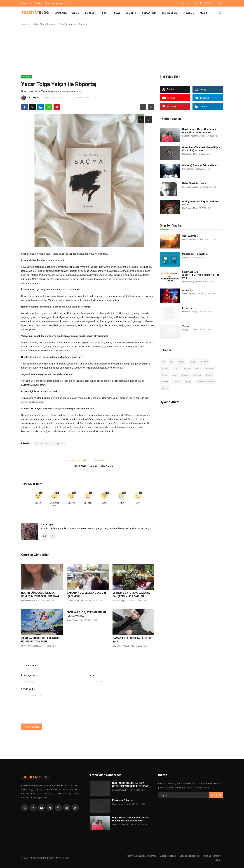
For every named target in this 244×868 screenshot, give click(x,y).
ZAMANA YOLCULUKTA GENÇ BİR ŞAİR (132, 640)
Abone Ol (216, 795)
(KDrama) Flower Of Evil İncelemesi (200, 165)
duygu (188, 382)
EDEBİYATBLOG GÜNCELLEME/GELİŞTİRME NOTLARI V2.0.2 (201, 275)
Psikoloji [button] (92, 13)
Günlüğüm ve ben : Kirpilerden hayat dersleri (201, 203)
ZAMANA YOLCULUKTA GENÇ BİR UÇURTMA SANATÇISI (41, 640)
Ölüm (198, 368)
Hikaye (165, 368)
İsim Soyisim (28, 675)
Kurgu (187, 368)
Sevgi (192, 362)
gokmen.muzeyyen (206, 382)
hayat (181, 362)
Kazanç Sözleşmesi (189, 856)
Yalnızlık (197, 375)
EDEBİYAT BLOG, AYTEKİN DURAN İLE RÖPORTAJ (86, 614)
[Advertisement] (122, 51)
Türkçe (209, 3)
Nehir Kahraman (189, 294)
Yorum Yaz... (28, 689)
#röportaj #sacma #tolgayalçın (50, 443)
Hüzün (185, 375)
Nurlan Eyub (47, 524)
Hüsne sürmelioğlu (190, 187)
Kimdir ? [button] (132, 13)
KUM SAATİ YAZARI (75, 601)
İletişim (39, 3)
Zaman (186, 326)
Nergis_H (186, 330)
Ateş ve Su (187, 290)
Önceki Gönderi (76, 460)
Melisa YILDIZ (188, 312)
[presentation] (45, 715)
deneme (210, 368)
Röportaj (51, 24)
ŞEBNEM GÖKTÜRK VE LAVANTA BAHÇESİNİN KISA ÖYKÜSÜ (131, 595)
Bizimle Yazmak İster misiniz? (59, 3)
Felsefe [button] (76, 13)
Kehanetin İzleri (190, 308)
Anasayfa (61, 13)
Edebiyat (204, 362)
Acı (175, 375)
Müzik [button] (205, 13)
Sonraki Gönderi (100, 460)
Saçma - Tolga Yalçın (101, 466)
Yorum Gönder (32, 727)
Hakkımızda (27, 3)
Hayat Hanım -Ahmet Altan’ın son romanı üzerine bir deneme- (199, 131)
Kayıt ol (197, 3)
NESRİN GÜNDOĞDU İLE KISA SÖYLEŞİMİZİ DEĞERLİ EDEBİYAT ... (42, 595)
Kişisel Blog (39, 24)
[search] (220, 13)
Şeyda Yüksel (73, 620)
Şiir (163, 362)
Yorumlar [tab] (31, 665)
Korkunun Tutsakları (123, 800)
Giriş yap (186, 3)
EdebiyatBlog (188, 282)
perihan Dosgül (28, 601)
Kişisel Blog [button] (171, 13)
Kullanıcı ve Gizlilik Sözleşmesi (141, 856)
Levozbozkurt (118, 804)
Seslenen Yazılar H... (191, 136)
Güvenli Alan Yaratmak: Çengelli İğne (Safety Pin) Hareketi (201, 149)
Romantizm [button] (150, 13)
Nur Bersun (187, 154)
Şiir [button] (106, 13)
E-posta (94, 675)
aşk (172, 362)
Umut (176, 368)
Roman (165, 388)
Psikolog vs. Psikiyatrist (195, 254)
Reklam (217, 860)
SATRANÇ (80, 466)
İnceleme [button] (189, 13)
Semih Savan (188, 169)
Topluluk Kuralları (211, 856)
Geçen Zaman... (190, 236)
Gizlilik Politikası (168, 856)
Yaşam (165, 375)
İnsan (209, 375)
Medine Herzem (189, 239)
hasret (165, 382)
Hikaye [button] (118, 13)
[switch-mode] (221, 3)
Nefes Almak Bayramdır (194, 183)
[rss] (75, 808)
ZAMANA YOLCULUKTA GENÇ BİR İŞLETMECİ (86, 595)
